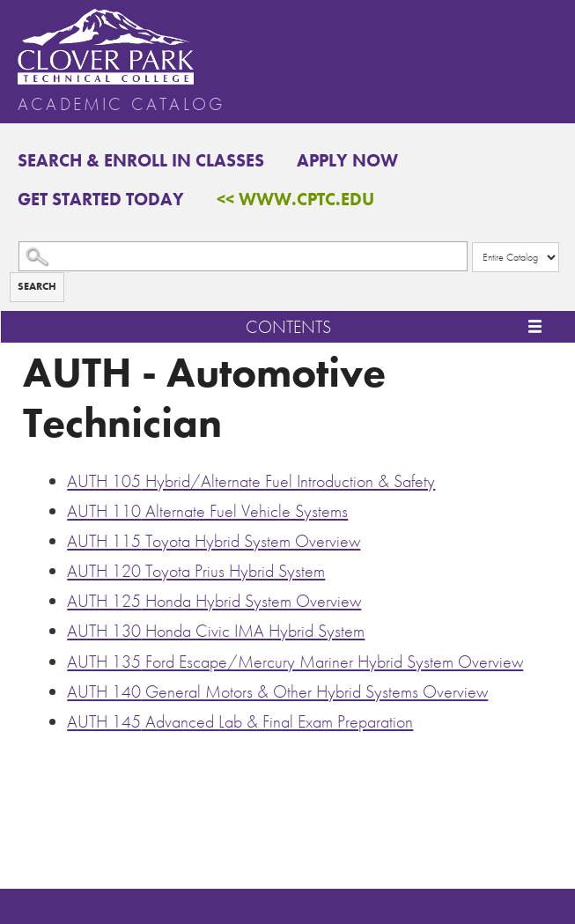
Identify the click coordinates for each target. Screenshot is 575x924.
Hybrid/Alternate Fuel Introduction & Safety (251, 481)
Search (37, 286)
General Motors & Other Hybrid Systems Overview (277, 691)
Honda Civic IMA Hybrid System (216, 631)
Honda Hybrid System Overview (214, 601)
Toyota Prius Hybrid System (196, 571)
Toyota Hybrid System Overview (214, 541)
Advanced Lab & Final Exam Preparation (240, 721)
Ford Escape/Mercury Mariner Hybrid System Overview (295, 662)
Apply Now (347, 160)
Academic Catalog (121, 104)
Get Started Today (101, 199)
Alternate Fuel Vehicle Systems (207, 511)
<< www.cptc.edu (295, 199)
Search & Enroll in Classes (141, 160)
